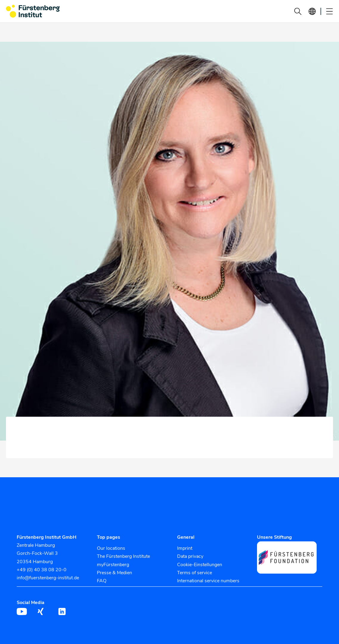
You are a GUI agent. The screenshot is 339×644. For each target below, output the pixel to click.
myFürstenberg (113, 565)
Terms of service (195, 573)
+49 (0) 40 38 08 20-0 (42, 570)
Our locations (111, 548)
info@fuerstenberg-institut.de (48, 578)
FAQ (102, 581)
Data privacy (190, 556)
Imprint (185, 548)
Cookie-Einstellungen (200, 565)
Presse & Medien (114, 573)
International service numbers (208, 581)
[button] (298, 11)
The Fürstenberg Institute (123, 556)
